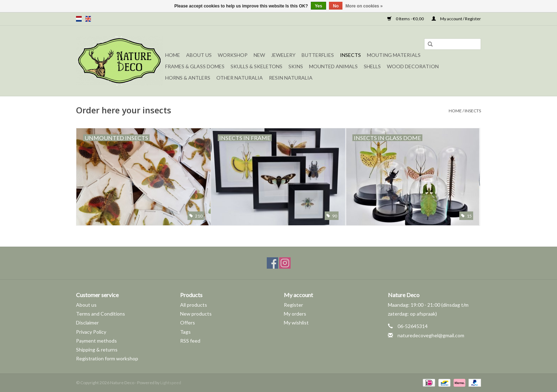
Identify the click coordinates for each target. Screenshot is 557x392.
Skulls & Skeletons (256, 66)
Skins (296, 66)
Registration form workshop (107, 358)
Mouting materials (394, 55)
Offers (188, 323)
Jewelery (283, 55)
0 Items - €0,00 (406, 19)
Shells (372, 66)
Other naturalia (240, 78)
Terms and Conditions (101, 314)
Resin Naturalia (291, 78)
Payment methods (96, 341)
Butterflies (318, 55)
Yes (318, 6)
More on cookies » (364, 6)
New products (196, 314)
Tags (185, 332)
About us (86, 305)
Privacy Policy (91, 332)
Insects (350, 55)
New (259, 55)
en (88, 19)
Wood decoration (413, 66)
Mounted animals (333, 66)
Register (293, 305)
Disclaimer (87, 323)
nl (79, 19)
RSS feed (190, 341)
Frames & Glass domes (195, 66)
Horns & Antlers (188, 78)
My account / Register (456, 19)
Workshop (233, 55)
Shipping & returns (97, 350)
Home (173, 55)
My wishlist (296, 323)
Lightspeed (171, 383)
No (336, 6)
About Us (199, 55)
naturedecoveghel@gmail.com (431, 335)
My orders (295, 314)
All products (194, 305)
